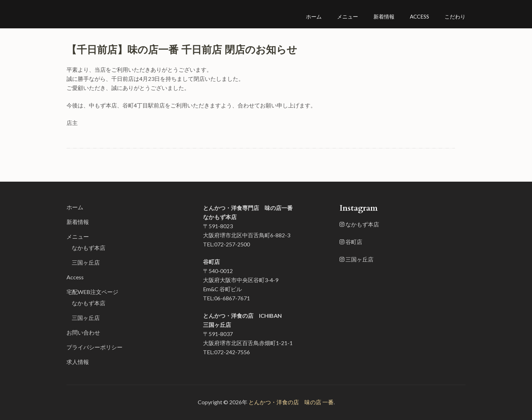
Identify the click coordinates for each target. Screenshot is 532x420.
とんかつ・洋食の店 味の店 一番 (291, 402)
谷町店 (351, 242)
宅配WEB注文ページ (92, 292)
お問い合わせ (83, 332)
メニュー (348, 16)
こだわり (455, 16)
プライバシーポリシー (94, 347)
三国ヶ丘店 (86, 262)
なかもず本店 (89, 248)
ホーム (314, 16)
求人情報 (78, 362)
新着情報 (384, 16)
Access (419, 16)
